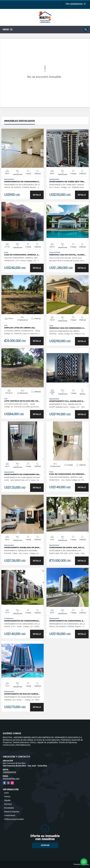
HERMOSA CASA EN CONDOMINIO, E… (67, 328)
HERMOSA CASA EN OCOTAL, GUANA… (68, 255)
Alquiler (7, 800)
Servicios (8, 804)
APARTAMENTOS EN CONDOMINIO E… (22, 182)
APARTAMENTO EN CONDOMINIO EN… (22, 474)
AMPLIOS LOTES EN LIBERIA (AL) (20, 328)
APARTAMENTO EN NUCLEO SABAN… (22, 694)
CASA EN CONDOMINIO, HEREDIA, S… (22, 255)
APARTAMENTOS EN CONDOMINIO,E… (22, 621)
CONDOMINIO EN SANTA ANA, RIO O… (67, 548)
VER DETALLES (22, 148)
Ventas (7, 797)
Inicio (6, 793)
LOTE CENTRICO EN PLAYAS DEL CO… (22, 401)
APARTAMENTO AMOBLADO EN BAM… (22, 548)
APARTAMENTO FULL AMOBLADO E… (67, 401)
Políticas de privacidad (14, 819)
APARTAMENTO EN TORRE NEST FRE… (67, 182)
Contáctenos (10, 815)
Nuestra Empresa (12, 812)
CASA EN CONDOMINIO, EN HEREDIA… (67, 474)
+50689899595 (76, 4)
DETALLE (37, 195)
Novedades (9, 808)
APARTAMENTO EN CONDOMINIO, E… (67, 621)
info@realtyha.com (11, 779)
